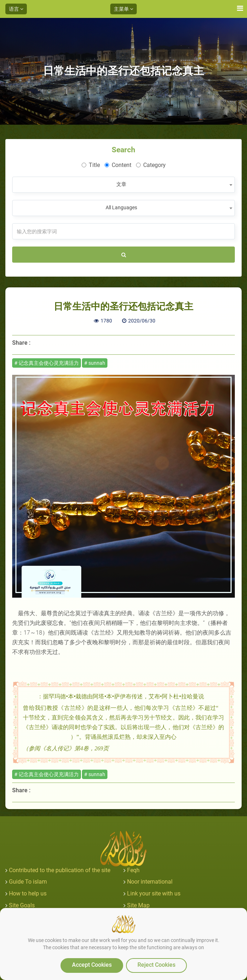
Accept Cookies (92, 965)
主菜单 (124, 9)
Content (118, 165)
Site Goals (22, 905)
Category (151, 165)
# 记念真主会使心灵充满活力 (47, 363)
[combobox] (124, 185)
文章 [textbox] (121, 184)
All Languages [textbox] (121, 207)
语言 (16, 9)
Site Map (138, 905)
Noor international (150, 882)
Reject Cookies (156, 965)
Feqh (133, 870)
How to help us (28, 893)
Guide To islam (28, 882)
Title (91, 165)
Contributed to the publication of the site (60, 870)
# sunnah (95, 363)
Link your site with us (154, 893)
